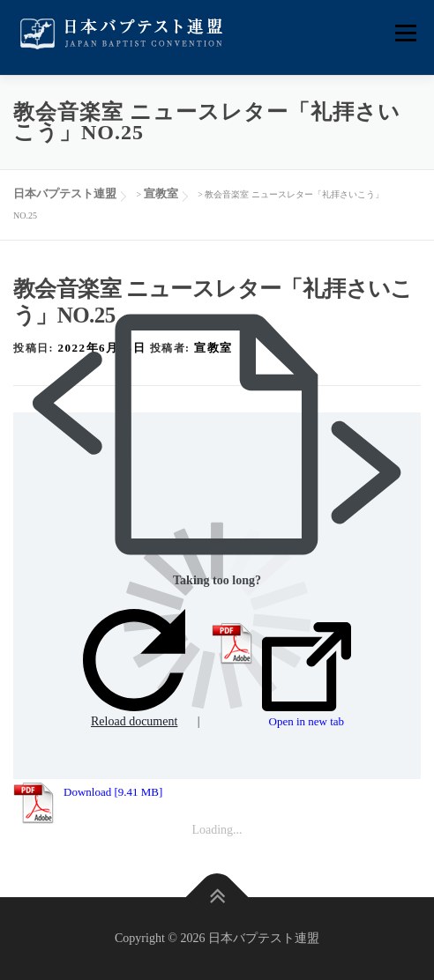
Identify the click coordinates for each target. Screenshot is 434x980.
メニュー (405, 33)
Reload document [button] (134, 668)
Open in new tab (307, 675)
